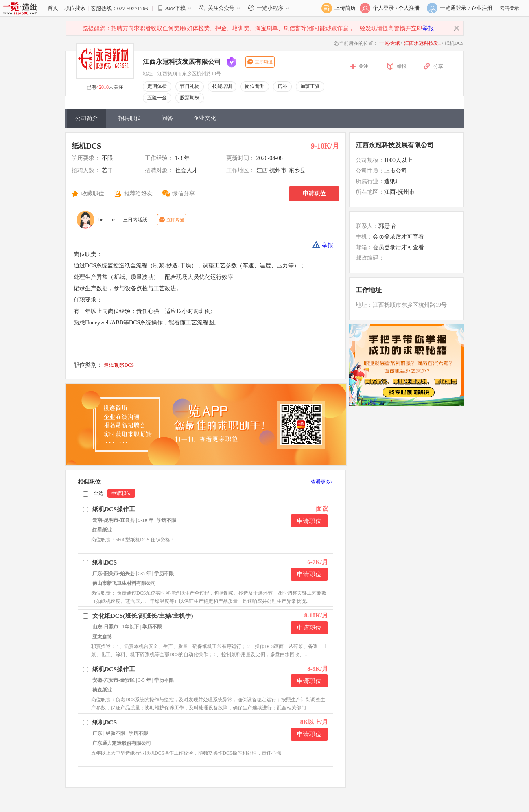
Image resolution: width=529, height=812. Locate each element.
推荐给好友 (138, 194)
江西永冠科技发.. (422, 43)
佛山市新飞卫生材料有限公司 (124, 583)
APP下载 (175, 8)
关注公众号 (221, 8)
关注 (363, 66)
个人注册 (409, 8)
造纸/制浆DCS (119, 365)
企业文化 (205, 118)
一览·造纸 (390, 43)
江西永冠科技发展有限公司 (182, 62)
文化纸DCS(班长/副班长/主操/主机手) (143, 616)
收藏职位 (93, 194)
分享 (438, 66)
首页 (53, 8)
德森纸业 (102, 690)
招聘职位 (130, 118)
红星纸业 (102, 530)
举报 (428, 28)
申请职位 (314, 194)
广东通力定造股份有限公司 (122, 743)
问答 (167, 118)
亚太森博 (102, 637)
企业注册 (482, 8)
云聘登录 (509, 8)
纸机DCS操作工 (114, 509)
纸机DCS (86, 146)
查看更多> (322, 482)
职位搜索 (75, 8)
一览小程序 (270, 8)
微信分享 (184, 194)
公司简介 (87, 118)
